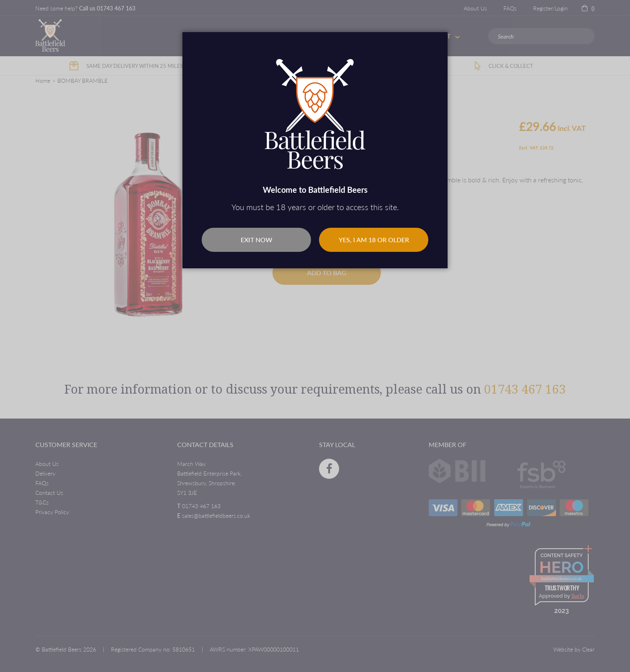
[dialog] (315, 336)
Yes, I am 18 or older (374, 240)
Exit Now (257, 240)
